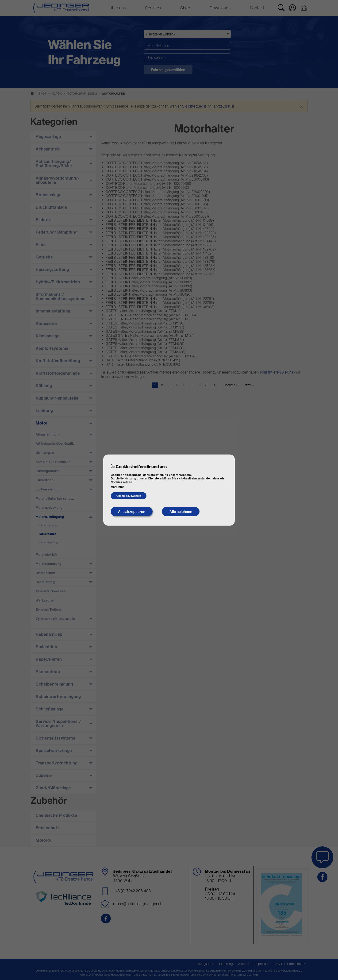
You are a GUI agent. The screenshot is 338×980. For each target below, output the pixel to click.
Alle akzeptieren (132, 512)
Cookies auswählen (129, 496)
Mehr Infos (117, 487)
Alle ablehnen (181, 512)
